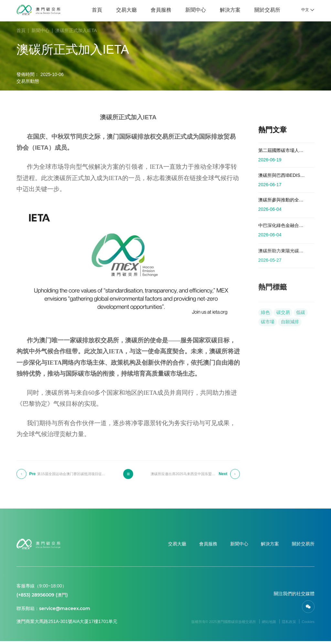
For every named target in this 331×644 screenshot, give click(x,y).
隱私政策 (283, 624)
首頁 (94, 11)
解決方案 (227, 11)
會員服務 (158, 11)
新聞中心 (193, 11)
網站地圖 (259, 624)
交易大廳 (123, 11)
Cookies (306, 624)
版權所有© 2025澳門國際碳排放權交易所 (203, 624)
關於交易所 (264, 11)
